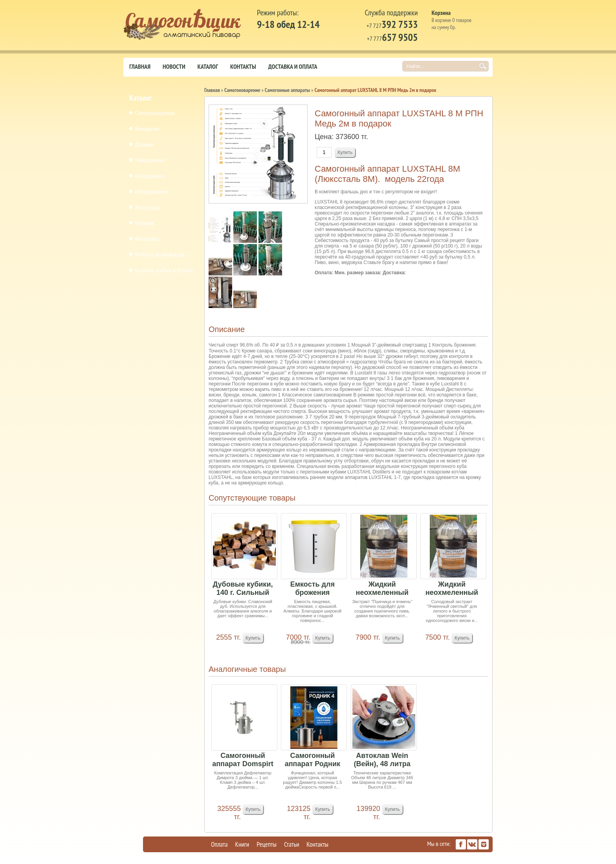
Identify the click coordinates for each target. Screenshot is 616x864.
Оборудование (151, 191)
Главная (140, 66)
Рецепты (267, 844)
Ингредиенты (150, 176)
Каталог (208, 66)
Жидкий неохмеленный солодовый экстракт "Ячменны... (452, 589)
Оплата (219, 844)
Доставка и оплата (293, 66)
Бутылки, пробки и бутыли (164, 270)
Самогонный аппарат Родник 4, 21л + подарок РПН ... (312, 760)
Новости (174, 66)
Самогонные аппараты (287, 90)
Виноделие (147, 128)
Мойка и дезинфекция (160, 254)
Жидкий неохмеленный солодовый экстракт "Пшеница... (382, 589)
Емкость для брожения (313, 588)
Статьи (291, 844)
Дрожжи (144, 144)
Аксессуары (148, 207)
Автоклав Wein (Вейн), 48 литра (382, 760)
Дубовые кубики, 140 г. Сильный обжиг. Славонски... (243, 589)
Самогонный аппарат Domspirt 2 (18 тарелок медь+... (243, 760)
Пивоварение (150, 160)
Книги (242, 844)
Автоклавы (147, 238)
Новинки (145, 223)
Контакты (243, 66)
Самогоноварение (155, 113)
